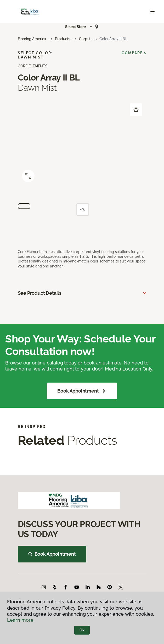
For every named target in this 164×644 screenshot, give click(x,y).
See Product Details (40, 293)
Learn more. (21, 620)
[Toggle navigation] (152, 12)
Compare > (134, 53)
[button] (79, 27)
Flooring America (32, 39)
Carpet (85, 39)
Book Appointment (82, 391)
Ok (82, 630)
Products (63, 39)
